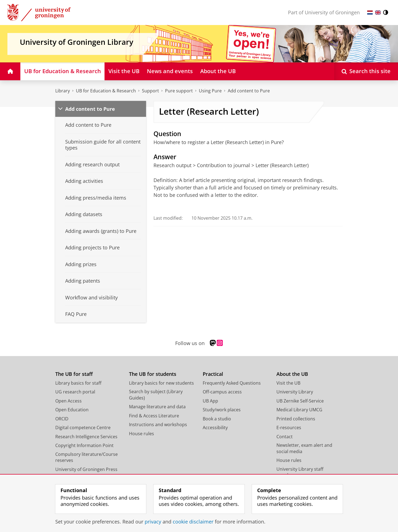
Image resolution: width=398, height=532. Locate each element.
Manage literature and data (157, 407)
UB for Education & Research (106, 91)
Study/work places (222, 410)
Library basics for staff (78, 383)
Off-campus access (222, 392)
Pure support (179, 91)
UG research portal (75, 392)
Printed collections (296, 419)
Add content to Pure (249, 91)
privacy (153, 522)
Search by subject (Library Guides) (156, 395)
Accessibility (215, 428)
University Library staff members (300, 472)
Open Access (68, 401)
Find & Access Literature (154, 416)
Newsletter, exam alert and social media (304, 448)
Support (150, 91)
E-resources (289, 428)
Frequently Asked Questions (232, 383)
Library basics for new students (161, 383)
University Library (295, 392)
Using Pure (210, 91)
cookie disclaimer (193, 522)
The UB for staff (74, 374)
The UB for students (153, 374)
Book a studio (217, 419)
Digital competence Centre (83, 428)
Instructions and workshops (158, 425)
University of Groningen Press (86, 469)
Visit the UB (288, 383)
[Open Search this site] (366, 71)
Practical (213, 374)
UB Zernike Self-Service (300, 401)
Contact (285, 437)
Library (63, 91)
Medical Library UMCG (299, 410)
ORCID (62, 419)
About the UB (292, 374)
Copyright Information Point (84, 445)
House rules (142, 434)
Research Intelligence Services (86, 437)
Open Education (72, 410)
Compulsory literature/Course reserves (87, 457)
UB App (210, 401)
